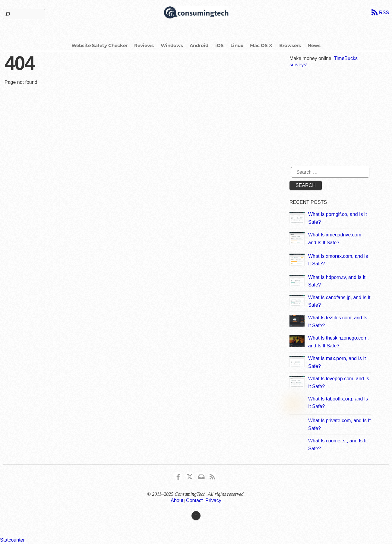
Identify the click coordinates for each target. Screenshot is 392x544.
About (177, 500)
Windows (172, 45)
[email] (201, 476)
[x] (190, 476)
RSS (384, 13)
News (314, 45)
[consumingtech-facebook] (178, 476)
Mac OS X (261, 45)
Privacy (213, 500)
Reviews (144, 45)
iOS (220, 45)
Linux (237, 45)
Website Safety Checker (100, 45)
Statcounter (12, 540)
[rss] (212, 476)
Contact (194, 500)
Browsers (290, 45)
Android (199, 45)
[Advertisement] (335, 118)
